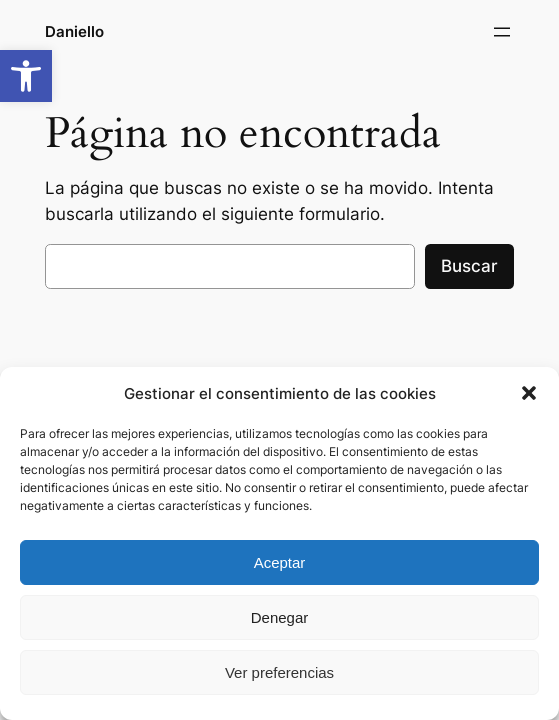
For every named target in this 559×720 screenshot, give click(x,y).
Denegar (280, 617)
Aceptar (280, 562)
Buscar (469, 266)
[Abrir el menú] (502, 32)
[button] (26, 76)
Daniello (74, 31)
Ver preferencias (279, 672)
